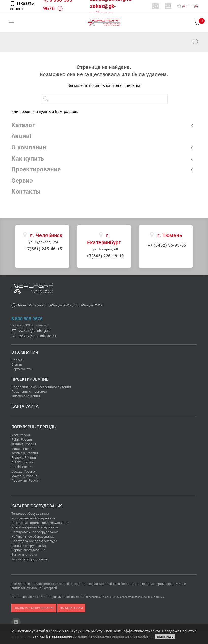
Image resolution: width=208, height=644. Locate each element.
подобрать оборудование (34, 608)
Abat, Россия (21, 435)
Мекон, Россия (23, 449)
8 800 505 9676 (27, 319)
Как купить (28, 159)
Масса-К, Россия (24, 476)
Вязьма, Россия (24, 458)
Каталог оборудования (37, 506)
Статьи (17, 364)
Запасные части (24, 555)
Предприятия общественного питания (41, 387)
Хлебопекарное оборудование (35, 527)
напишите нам (71, 608)
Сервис (22, 181)
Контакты (26, 192)
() (181, 6)
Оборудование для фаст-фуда (34, 541)
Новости (18, 360)
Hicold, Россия (22, 467)
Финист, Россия (24, 444)
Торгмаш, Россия (25, 453)
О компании (29, 147)
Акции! (21, 136)
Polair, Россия (22, 440)
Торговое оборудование (30, 559)
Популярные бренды (34, 427)
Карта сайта (25, 406)
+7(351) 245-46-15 (44, 249)
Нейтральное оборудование (33, 536)
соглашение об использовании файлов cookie (110, 636)
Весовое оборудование (29, 546)
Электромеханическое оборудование (40, 523)
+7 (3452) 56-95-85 (167, 245)
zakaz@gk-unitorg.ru (34, 336)
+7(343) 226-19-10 (105, 256)
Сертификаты (22, 369)
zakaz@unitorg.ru (29, 45)
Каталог (23, 125)
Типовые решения (26, 396)
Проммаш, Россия (26, 481)
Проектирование (36, 169)
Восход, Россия (23, 471)
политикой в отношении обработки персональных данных (126, 597)
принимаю (165, 636)
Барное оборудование (28, 550)
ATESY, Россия (22, 462)
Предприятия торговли (29, 391)
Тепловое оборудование (30, 514)
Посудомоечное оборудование (35, 532)
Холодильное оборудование (33, 518)
